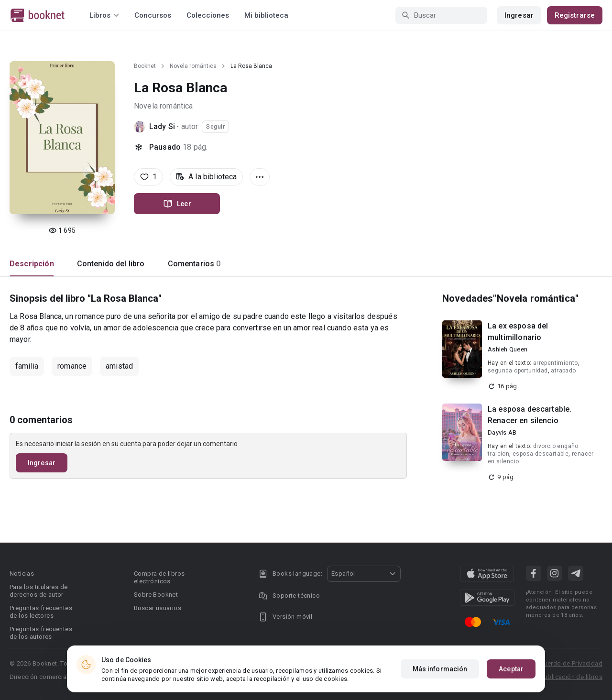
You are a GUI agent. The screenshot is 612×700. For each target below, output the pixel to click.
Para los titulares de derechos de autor (38, 591)
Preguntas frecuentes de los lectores (41, 612)
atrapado (563, 371)
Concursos (153, 15)
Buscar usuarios (158, 608)
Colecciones (208, 15)
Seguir (215, 127)
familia (27, 366)
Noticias (22, 574)
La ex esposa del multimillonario (518, 332)
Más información (440, 669)
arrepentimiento (556, 363)
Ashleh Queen (508, 349)
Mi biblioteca (266, 15)
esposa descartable (541, 454)
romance (72, 366)
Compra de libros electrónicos (159, 577)
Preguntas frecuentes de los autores (41, 633)
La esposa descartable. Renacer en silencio (530, 415)
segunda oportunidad (518, 371)
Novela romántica (193, 66)
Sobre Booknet (156, 595)
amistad (119, 366)
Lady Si (162, 126)
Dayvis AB (502, 432)
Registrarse (575, 15)
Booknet (145, 66)
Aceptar (511, 669)
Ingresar (519, 15)
